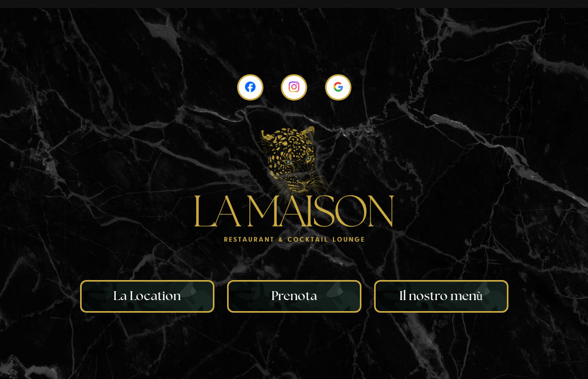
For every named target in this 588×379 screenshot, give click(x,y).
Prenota (294, 296)
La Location (147, 296)
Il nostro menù (441, 296)
